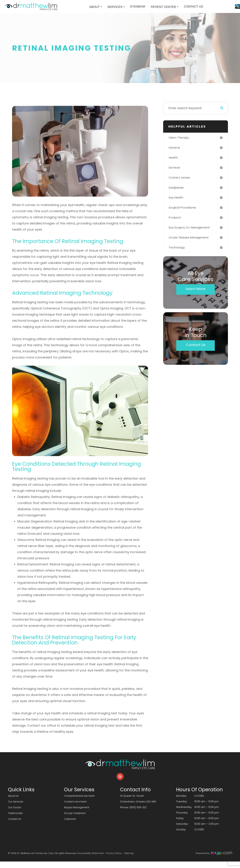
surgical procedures (184, 216)
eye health (177, 206)
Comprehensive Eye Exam (81, 802)
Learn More (196, 299)
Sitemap (129, 860)
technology (178, 258)
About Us (14, 802)
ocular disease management (191, 247)
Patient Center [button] (137, 10)
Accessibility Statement (90, 860)
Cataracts (71, 825)
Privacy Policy (114, 860)
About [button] (68, 10)
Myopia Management (78, 813)
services (175, 175)
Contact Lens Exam (76, 808)
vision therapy (180, 144)
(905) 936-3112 (138, 813)
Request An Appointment (212, 15)
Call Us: (211, 5)
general (175, 155)
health (174, 165)
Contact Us (166, 10)
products (176, 227)
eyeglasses (177, 196)
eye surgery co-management (192, 237)
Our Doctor (15, 813)
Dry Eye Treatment (76, 819)
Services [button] (88, 10)
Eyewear (110, 10)
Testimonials (16, 819)
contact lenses (181, 185)
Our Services (16, 808)
